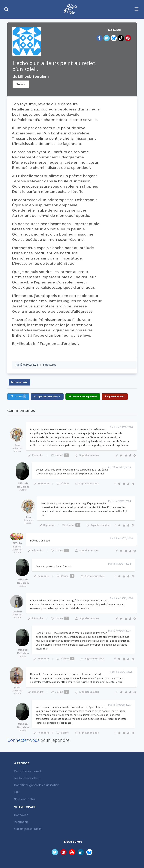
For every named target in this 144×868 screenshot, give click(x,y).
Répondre (36, 455)
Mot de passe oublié (27, 829)
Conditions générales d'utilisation (36, 785)
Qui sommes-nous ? (28, 771)
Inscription (21, 822)
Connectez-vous (23, 740)
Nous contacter (24, 799)
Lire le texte (19, 382)
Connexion (21, 815)
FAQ (17, 792)
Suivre (21, 84)
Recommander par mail (83, 396)
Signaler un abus (115, 396)
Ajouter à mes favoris (47, 396)
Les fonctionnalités (27, 778)
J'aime (18, 396)
